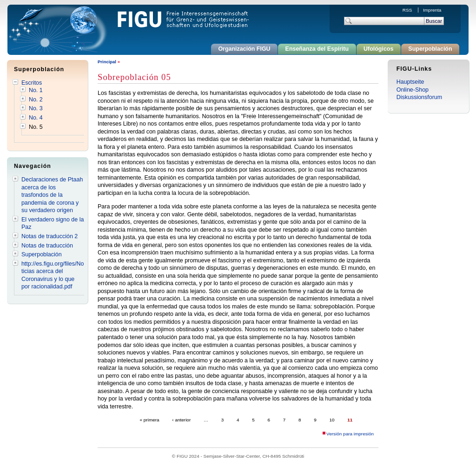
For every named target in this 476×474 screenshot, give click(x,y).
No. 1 (36, 90)
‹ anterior (181, 420)
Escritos (32, 83)
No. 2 (36, 100)
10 (332, 420)
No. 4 (36, 118)
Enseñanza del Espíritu (317, 49)
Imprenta (432, 10)
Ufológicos (378, 49)
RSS (408, 10)
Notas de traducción (47, 246)
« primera (150, 420)
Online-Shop (413, 90)
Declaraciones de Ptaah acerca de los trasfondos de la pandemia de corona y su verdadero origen (52, 195)
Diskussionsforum (419, 97)
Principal (107, 62)
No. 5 (36, 127)
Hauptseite (410, 82)
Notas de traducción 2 (50, 236)
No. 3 (36, 108)
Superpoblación (430, 49)
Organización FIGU (244, 49)
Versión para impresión (350, 434)
